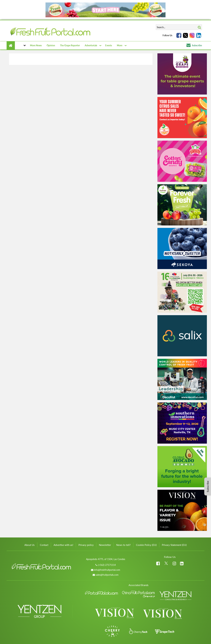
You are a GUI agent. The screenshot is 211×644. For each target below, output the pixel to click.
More (120, 45)
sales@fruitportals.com (107, 575)
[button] (21, 45)
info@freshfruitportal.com (107, 570)
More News (36, 45)
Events (109, 45)
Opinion (51, 45)
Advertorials (91, 45)
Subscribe (194, 45)
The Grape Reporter (70, 45)
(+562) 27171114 (107, 565)
